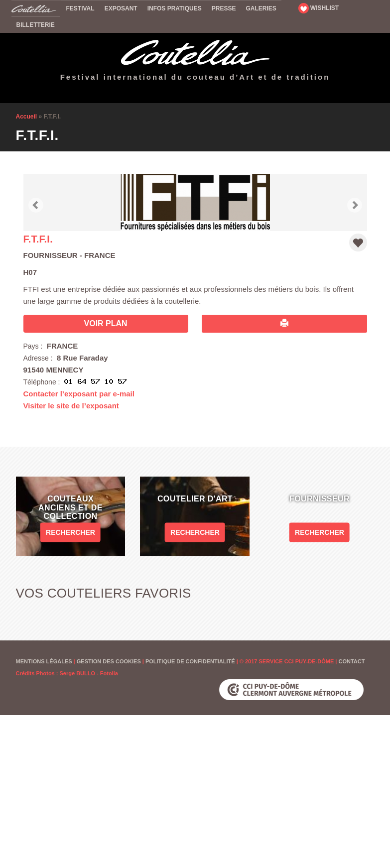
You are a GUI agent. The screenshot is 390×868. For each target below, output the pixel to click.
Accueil (36, 8)
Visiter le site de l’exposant (71, 406)
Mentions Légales (44, 661)
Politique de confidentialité (190, 661)
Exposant (121, 8)
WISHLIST (319, 8)
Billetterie (36, 25)
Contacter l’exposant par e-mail (79, 394)
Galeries (261, 8)
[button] (36, 202)
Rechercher (70, 532)
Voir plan (106, 323)
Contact (351, 661)
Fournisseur (51, 255)
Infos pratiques (175, 8)
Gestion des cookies (109, 661)
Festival (80, 8)
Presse (224, 8)
